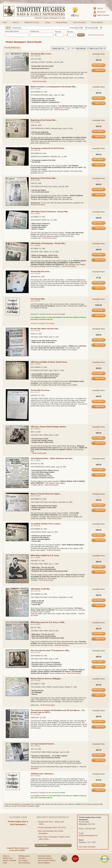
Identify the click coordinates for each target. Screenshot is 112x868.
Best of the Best (24, 863)
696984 (38, 245)
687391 (38, 429)
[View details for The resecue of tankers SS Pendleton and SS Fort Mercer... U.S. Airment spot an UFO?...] (17, 737)
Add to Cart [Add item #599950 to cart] (99, 727)
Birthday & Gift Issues (32, 23)
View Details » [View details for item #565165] (99, 310)
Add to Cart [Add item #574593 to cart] (99, 695)
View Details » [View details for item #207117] (99, 401)
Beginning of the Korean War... (44, 120)
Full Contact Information (87, 847)
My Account (101, 12)
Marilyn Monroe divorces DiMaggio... (46, 679)
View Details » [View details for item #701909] (99, 567)
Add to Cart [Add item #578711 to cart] (99, 760)
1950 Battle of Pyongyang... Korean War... (48, 243)
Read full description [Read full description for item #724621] (38, 205)
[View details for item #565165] (13, 315)
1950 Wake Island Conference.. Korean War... (50, 212)
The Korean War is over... (41, 54)
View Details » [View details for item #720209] (99, 470)
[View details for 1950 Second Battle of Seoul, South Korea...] (17, 379)
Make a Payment (103, 15)
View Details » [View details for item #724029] (99, 634)
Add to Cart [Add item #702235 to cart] (99, 345)
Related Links (8, 858)
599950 (38, 714)
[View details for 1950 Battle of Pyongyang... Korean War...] (17, 260)
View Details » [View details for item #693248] (99, 535)
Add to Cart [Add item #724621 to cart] (99, 195)
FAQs (5, 863)
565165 (38, 301)
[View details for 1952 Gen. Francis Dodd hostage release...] (17, 444)
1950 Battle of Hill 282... (41, 589)
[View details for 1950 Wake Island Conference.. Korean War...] (17, 228)
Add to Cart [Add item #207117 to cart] (99, 407)
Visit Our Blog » (42, 845)
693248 (38, 526)
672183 (38, 591)
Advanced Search (99, 35)
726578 (38, 496)
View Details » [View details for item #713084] (99, 373)
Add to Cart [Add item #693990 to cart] (99, 228)
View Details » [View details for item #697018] (99, 159)
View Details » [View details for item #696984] (99, 255)
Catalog (47, 23)
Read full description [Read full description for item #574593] (48, 705)
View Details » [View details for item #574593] (99, 690)
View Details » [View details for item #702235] (99, 340)
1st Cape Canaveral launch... (43, 744)
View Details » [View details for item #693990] (99, 223)
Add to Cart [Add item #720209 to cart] (99, 475)
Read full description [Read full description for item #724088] (62, 110)
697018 (38, 150)
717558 (38, 652)
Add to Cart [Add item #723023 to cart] (99, 70)
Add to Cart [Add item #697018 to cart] (99, 165)
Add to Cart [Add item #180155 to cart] (99, 790)
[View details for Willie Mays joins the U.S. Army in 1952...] (17, 639)
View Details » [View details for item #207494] (99, 283)
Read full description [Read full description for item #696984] (69, 266)
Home (5, 23)
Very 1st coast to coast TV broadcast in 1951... (51, 650)
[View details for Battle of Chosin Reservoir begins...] (17, 511)
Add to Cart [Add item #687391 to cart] (99, 443)
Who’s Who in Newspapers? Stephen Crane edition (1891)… (54, 838)
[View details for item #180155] (13, 789)
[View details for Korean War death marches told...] (17, 356)
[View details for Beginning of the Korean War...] (17, 137)
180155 (38, 776)
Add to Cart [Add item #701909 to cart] (99, 572)
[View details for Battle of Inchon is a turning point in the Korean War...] (17, 114)
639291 (38, 122)
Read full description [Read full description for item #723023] (40, 81)
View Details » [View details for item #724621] (99, 189)
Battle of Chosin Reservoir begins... (46, 494)
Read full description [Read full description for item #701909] (46, 580)
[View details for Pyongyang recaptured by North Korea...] (17, 165)
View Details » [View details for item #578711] (99, 755)
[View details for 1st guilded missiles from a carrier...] (17, 541)
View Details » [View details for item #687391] (99, 438)
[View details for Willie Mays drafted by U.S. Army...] (17, 583)
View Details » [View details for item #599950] (99, 722)
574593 (38, 681)
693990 (38, 214)
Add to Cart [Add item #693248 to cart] (99, 540)
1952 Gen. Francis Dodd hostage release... (49, 427)
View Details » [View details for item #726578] (99, 505)
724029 (38, 624)
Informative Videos (44, 856)
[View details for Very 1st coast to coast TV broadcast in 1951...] (17, 667)
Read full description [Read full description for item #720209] (52, 485)
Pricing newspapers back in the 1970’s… (53, 828)
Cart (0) (100, 8)
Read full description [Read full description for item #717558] (74, 673)
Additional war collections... (43, 774)
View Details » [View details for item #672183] (99, 600)
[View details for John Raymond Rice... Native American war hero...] (17, 487)
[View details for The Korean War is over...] (17, 71)
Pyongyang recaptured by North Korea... (48, 148)
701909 (38, 557)
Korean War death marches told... (45, 329)
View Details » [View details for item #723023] (99, 65)
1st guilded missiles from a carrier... (46, 524)
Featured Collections (45, 858)
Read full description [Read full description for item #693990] (50, 238)
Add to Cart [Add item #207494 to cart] (99, 288)
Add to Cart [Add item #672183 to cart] (99, 605)
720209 (38, 460)
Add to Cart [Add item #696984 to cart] (99, 260)
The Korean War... (38, 299)
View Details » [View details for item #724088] (99, 98)
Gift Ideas (22, 858)
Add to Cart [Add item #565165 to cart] (99, 315)
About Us (16, 23)
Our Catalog (23, 861)
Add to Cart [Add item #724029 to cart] (99, 639)
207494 (38, 273)
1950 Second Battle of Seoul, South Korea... (49, 362)
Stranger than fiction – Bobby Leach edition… (51, 823)
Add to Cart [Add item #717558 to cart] (99, 667)
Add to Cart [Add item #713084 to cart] (99, 378)
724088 (38, 89)
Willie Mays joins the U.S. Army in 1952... (48, 622)
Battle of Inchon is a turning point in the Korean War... (54, 87)
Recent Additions (97, 23)
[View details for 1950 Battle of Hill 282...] (17, 616)
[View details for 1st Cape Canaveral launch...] (17, 761)
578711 (38, 746)
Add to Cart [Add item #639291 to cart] (99, 137)
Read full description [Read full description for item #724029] (62, 645)
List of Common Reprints (47, 861)
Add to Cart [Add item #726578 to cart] (99, 510)
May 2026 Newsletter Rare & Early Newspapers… (51, 832)
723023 (38, 56)
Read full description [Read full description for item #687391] (40, 453)
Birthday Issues (24, 856)
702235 (38, 331)
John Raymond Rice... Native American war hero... (52, 458)
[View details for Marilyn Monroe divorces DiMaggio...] (17, 695)
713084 (38, 364)
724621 (38, 180)
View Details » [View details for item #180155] (99, 785)
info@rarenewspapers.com (88, 835)
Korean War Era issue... (41, 271)
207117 (38, 392)
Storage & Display (62, 23)
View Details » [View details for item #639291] (99, 131)
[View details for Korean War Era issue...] (17, 293)
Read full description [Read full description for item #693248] (54, 550)
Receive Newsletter (80, 23)
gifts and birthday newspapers (25, 806)
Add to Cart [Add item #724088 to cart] (99, 103)
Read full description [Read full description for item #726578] (55, 518)
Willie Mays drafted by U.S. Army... (45, 555)
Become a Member (10, 861)
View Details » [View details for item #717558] (99, 662)
